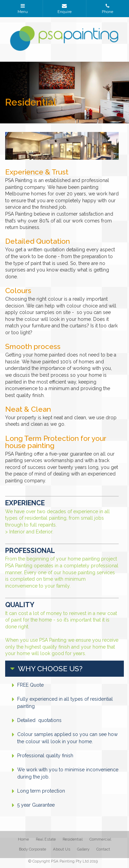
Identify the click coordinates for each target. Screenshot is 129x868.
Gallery (83, 849)
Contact (103, 849)
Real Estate (46, 839)
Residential (73, 839)
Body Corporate (33, 849)
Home (23, 839)
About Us (62, 849)
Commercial (100, 839)
